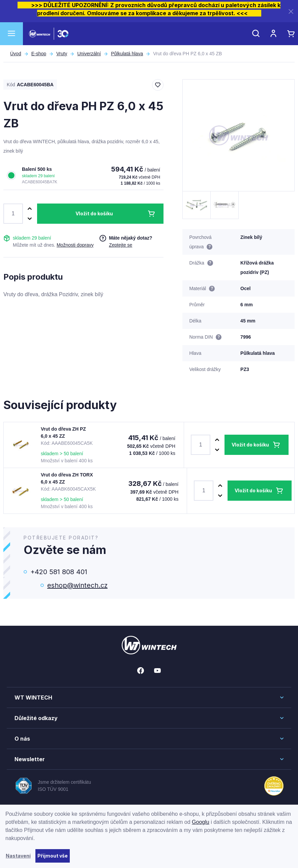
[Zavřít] (291, 11)
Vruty (62, 54)
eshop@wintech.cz (77, 585)
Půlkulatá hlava (127, 54)
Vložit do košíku (94, 213)
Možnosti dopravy (75, 245)
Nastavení (18, 856)
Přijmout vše (53, 856)
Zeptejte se (121, 245)
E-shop (39, 54)
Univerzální (89, 54)
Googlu (201, 822)
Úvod (16, 54)
